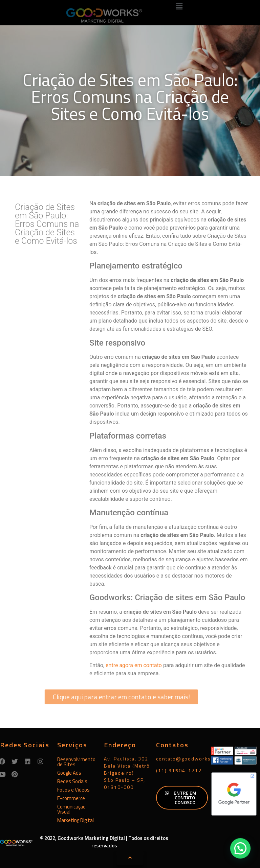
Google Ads (69, 773)
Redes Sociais (72, 781)
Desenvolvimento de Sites (76, 762)
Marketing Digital (75, 820)
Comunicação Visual (71, 809)
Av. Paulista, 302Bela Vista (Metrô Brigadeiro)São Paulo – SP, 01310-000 (127, 773)
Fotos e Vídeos (73, 790)
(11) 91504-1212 (179, 770)
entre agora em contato (134, 665)
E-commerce (71, 798)
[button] (179, 6)
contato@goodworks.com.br (193, 759)
